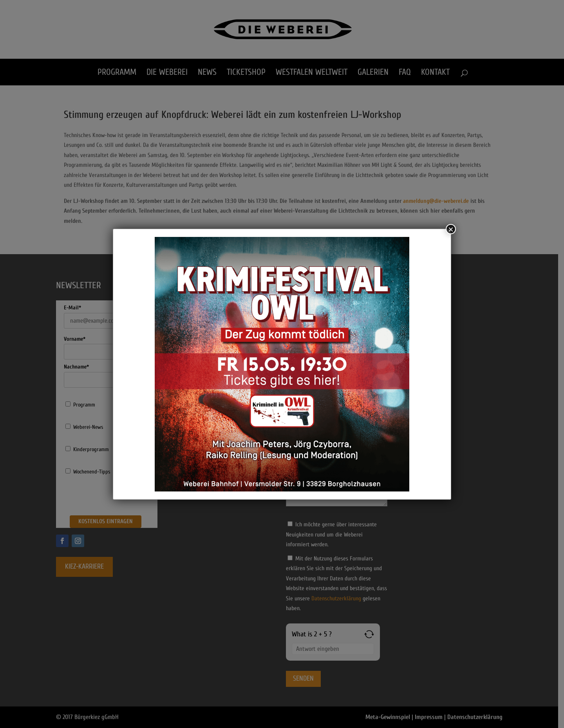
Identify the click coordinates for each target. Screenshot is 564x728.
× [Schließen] (451, 229)
